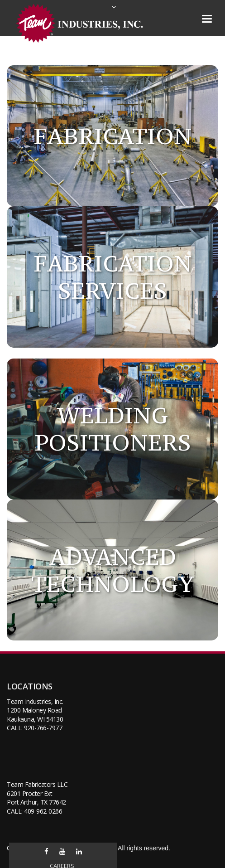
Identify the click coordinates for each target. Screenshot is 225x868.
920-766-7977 (43, 728)
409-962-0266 (43, 811)
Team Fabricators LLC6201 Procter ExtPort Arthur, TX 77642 (37, 793)
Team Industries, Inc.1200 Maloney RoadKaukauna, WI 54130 (35, 710)
